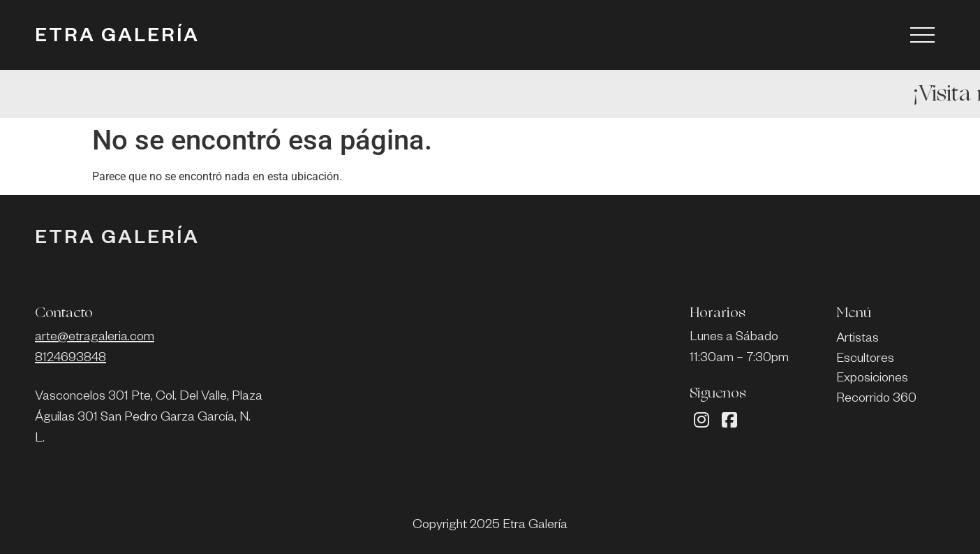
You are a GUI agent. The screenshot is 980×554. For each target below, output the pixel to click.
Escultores (865, 360)
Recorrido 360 (876, 400)
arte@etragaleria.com (95, 338)
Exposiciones (872, 379)
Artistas (857, 340)
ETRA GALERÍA (117, 38)
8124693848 (70, 359)
